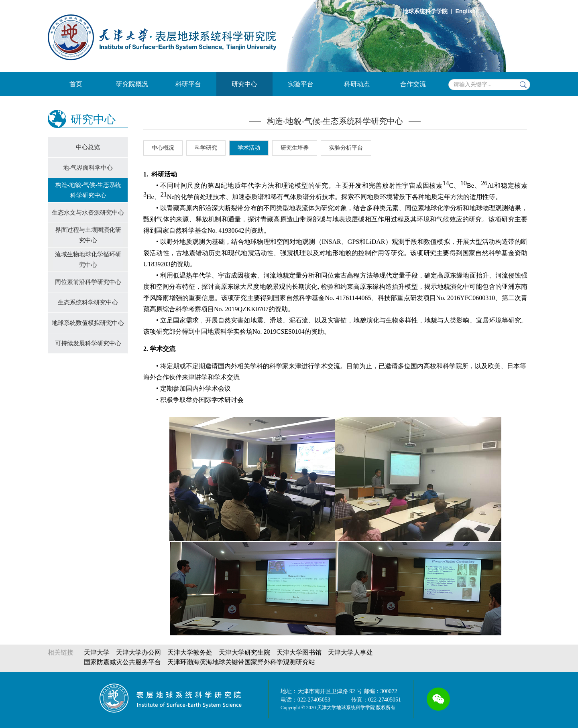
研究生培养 (295, 148)
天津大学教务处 (190, 652)
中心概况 (163, 148)
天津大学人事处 (350, 652)
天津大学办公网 (138, 652)
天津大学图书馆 (299, 652)
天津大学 (97, 652)
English (465, 11)
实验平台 (301, 84)
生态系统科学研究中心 (88, 302)
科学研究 (206, 148)
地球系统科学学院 (425, 11)
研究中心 (244, 84)
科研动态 (357, 84)
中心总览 (88, 147)
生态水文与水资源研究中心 (88, 213)
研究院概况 (132, 84)
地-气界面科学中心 (88, 168)
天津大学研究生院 (244, 652)
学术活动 (249, 148)
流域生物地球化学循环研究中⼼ (88, 260)
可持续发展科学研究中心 (88, 343)
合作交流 (413, 84)
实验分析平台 (346, 148)
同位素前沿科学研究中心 (88, 282)
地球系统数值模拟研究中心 (88, 323)
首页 (76, 84)
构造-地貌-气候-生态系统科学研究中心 (89, 190)
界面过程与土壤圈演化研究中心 (88, 235)
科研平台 (188, 84)
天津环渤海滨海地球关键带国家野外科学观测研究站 (241, 662)
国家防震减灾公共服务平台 (122, 662)
